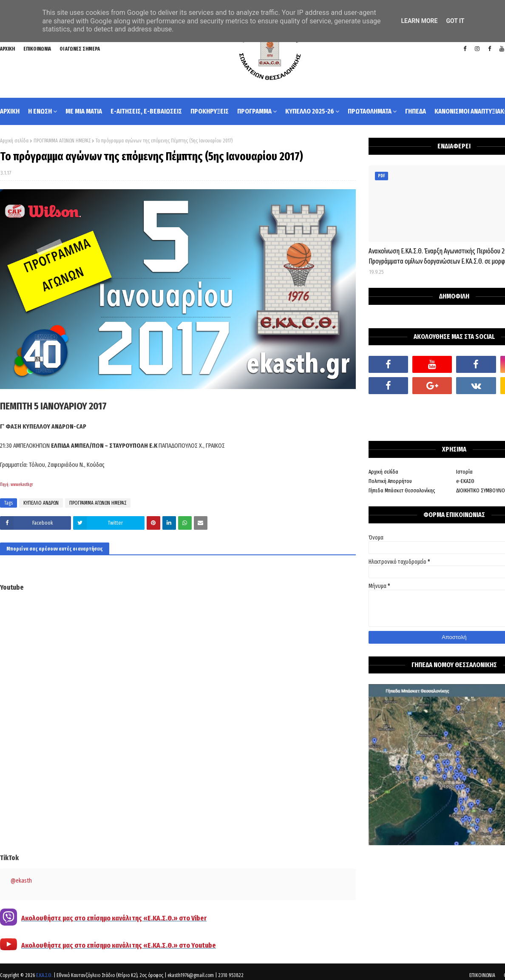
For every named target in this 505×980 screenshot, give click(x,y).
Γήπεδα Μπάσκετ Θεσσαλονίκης (402, 490)
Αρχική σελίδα (14, 141)
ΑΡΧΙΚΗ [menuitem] (10, 111)
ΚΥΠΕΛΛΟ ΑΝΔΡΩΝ (41, 503)
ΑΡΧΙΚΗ (7, 49)
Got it (455, 21)
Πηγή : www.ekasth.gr (17, 485)
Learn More (419, 21)
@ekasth (21, 881)
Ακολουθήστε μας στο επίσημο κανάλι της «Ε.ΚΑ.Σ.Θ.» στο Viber (114, 918)
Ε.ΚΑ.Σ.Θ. (44, 975)
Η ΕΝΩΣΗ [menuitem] (40, 111)
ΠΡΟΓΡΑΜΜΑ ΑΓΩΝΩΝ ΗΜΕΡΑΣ (62, 141)
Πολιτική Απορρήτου (390, 481)
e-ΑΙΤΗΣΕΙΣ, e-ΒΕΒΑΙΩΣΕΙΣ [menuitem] (146, 111)
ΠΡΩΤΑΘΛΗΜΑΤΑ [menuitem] (370, 111)
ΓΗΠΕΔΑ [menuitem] (416, 111)
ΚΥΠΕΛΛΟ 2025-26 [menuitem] (310, 111)
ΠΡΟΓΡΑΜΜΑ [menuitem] (254, 111)
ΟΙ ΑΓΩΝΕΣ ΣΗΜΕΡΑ (80, 49)
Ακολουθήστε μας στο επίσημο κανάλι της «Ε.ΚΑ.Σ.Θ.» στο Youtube (119, 945)
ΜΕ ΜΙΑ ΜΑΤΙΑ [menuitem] (84, 111)
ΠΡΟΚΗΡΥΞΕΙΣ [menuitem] (210, 111)
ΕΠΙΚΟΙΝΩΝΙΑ (37, 49)
